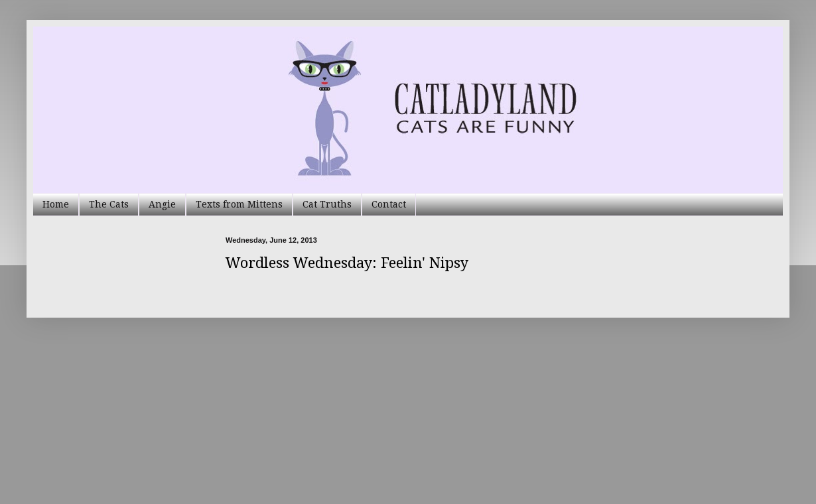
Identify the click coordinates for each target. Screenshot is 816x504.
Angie (162, 204)
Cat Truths (327, 204)
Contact (389, 204)
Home (56, 204)
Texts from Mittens (239, 204)
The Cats (109, 204)
